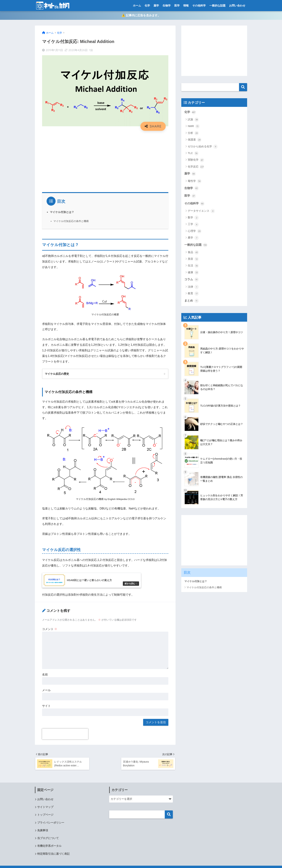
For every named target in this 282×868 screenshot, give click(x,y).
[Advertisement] (105, 160)
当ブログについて (48, 840)
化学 (147, 5)
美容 (193, 259)
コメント (50, 630)
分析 (193, 133)
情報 (186, 5)
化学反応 (196, 167)
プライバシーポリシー (51, 824)
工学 (193, 225)
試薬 (193, 120)
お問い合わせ (237, 5)
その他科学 (199, 5)
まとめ (191, 301)
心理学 (195, 232)
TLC (193, 154)
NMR (194, 127)
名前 (45, 676)
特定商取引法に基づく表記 (53, 856)
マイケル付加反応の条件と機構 (71, 221)
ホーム (137, 5)
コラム (191, 280)
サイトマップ (45, 809)
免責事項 (43, 832)
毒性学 (195, 182)
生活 (193, 266)
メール (46, 692)
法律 (193, 287)
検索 (243, 87)
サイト (46, 707)
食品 (193, 253)
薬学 (156, 5)
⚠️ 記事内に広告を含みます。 (141, 16)
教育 (193, 294)
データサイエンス (201, 211)
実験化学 (196, 160)
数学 (193, 218)
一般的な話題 (217, 5)
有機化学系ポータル (49, 848)
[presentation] (65, 735)
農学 (193, 238)
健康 (193, 273)
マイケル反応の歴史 (57, 374)
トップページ (45, 817)
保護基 (195, 140)
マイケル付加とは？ (62, 212)
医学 (177, 5)
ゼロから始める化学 (203, 147)
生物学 (167, 5)
